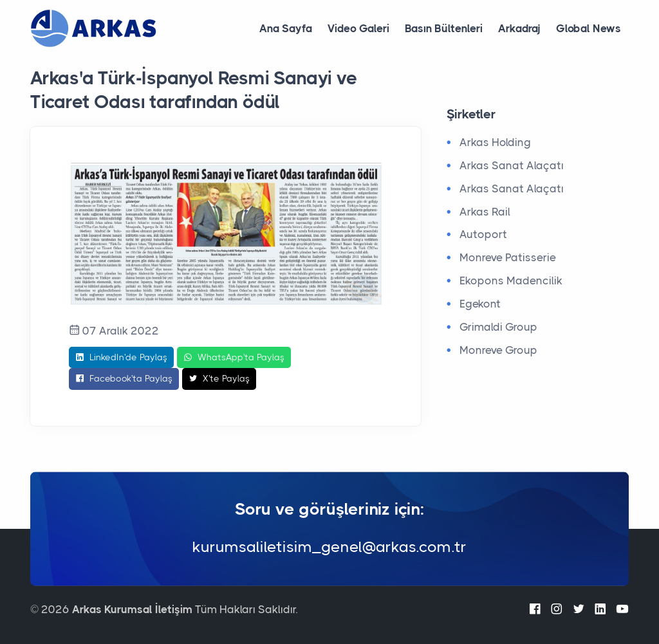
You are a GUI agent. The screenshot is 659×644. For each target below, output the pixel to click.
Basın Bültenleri (444, 28)
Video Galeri (358, 28)
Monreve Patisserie (508, 257)
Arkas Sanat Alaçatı (512, 165)
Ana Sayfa (286, 28)
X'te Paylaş (219, 379)
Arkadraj (519, 28)
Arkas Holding (495, 142)
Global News (589, 28)
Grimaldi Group (498, 327)
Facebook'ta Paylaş (124, 379)
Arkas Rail (485, 212)
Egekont (480, 304)
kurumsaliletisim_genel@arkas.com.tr (329, 547)
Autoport (483, 234)
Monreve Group (498, 350)
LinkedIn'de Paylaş (121, 358)
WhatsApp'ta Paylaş (234, 358)
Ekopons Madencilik (511, 281)
